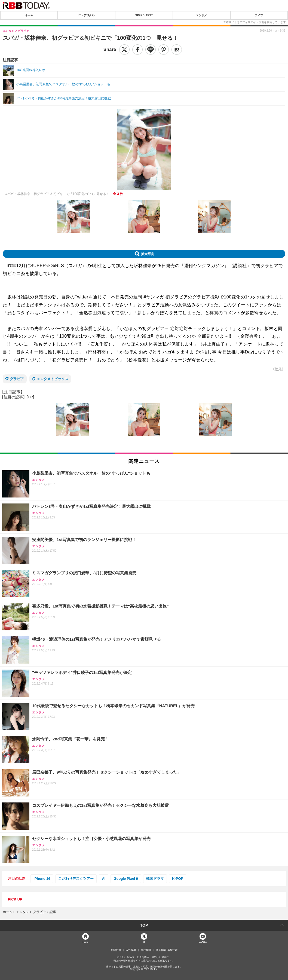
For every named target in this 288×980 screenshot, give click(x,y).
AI (104, 879)
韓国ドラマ (155, 879)
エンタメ (201, 15)
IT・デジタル (86, 15)
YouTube (203, 942)
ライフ (259, 15)
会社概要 (146, 950)
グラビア (17, 379)
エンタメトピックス (52, 379)
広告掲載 (131, 950)
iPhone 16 (42, 879)
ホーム (29, 15)
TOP (144, 925)
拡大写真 (148, 254)
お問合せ (116, 950)
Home (85, 942)
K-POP (178, 879)
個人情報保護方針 (167, 950)
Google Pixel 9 (126, 879)
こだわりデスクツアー (76, 879)
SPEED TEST (144, 15)
